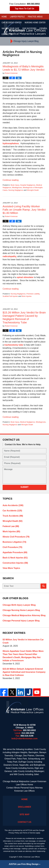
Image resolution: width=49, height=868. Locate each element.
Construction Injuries (15, 563)
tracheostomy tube (14, 345)
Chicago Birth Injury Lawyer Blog (19, 605)
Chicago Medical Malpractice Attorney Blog (24, 615)
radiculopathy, (10, 256)
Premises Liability (33, 294)
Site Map (25, 814)
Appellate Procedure (15, 552)
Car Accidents (12, 511)
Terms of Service (29, 833)
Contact (7, 34)
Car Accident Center (12, 23)
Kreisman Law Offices (32, 857)
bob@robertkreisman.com (24, 739)
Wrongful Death (33, 190)
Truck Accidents (13, 516)
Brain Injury (15, 185)
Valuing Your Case (10, 28)
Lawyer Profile (17, 17)
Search (43, 586)
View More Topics (11, 568)
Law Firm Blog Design (24, 864)
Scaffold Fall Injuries (10, 296)
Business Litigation (14, 542)
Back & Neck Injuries (15, 558)
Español (43, 28)
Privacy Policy (14, 833)
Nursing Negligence (16, 190)
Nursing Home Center (35, 23)
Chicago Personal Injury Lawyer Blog (21, 621)
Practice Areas (35, 17)
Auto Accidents (13, 505)
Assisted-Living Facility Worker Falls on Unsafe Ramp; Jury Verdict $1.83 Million (24, 210)
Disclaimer (25, 807)
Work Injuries (27, 296)
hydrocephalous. (11, 143)
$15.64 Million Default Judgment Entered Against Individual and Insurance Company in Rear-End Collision (24, 672)
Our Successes (29, 28)
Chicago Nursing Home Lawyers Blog (21, 610)
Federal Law (11, 526)
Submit (24, 487)
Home (4, 17)
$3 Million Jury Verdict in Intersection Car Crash (23, 641)
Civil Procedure (12, 547)
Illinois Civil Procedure (16, 537)
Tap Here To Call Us (24, 9)
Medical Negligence (27, 422)
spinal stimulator (25, 277)
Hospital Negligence (28, 185)
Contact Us (25, 822)
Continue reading (11, 180)
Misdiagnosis (17, 187)
